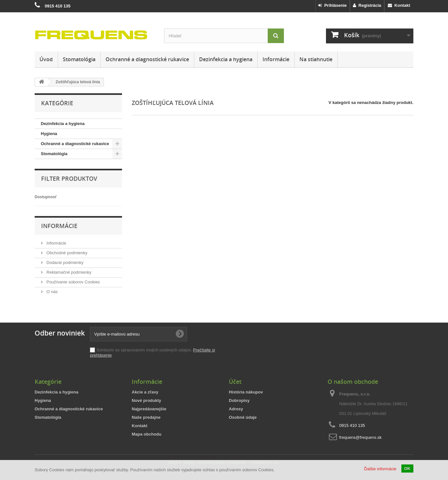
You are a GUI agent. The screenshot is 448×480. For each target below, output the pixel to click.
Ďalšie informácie (380, 469)
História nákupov (246, 392)
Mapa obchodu (147, 434)
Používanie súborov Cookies (73, 282)
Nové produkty (146, 400)
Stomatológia (79, 59)
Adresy (236, 409)
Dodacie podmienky (64, 263)
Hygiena (49, 134)
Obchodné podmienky (66, 253)
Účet (235, 382)
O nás (51, 292)
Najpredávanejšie (149, 409)
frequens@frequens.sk (360, 437)
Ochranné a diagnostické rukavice (147, 59)
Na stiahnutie (316, 59)
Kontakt (399, 5)
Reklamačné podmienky (68, 272)
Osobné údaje (243, 417)
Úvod (46, 59)
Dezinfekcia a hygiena (226, 59)
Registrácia (367, 5)
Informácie (276, 59)
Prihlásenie (332, 5)
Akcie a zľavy (145, 392)
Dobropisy (239, 400)
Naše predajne (146, 417)
